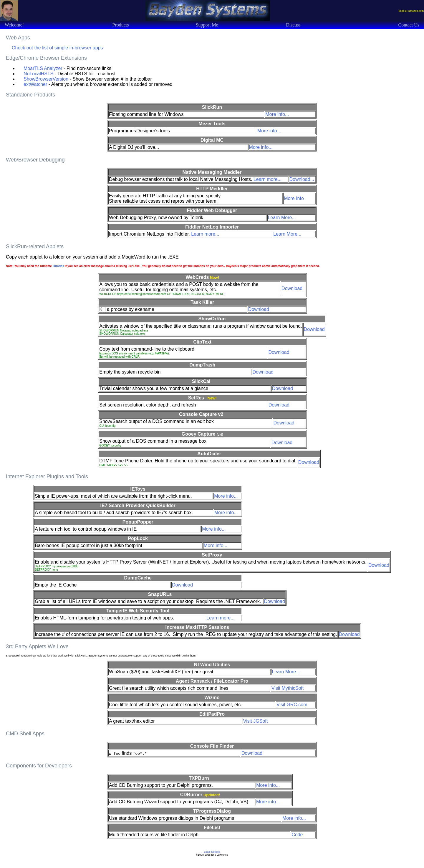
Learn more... (268, 179)
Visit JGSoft (255, 721)
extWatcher (35, 84)
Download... (302, 179)
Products (120, 25)
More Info (294, 198)
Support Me (207, 25)
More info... (277, 114)
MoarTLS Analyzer (43, 68)
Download (292, 288)
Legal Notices (212, 852)
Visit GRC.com (292, 705)
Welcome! (14, 25)
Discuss (293, 25)
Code (297, 835)
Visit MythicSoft (288, 688)
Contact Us (409, 25)
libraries (58, 266)
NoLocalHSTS (38, 74)
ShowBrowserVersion (46, 79)
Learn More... (282, 218)
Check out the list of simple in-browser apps (57, 48)
